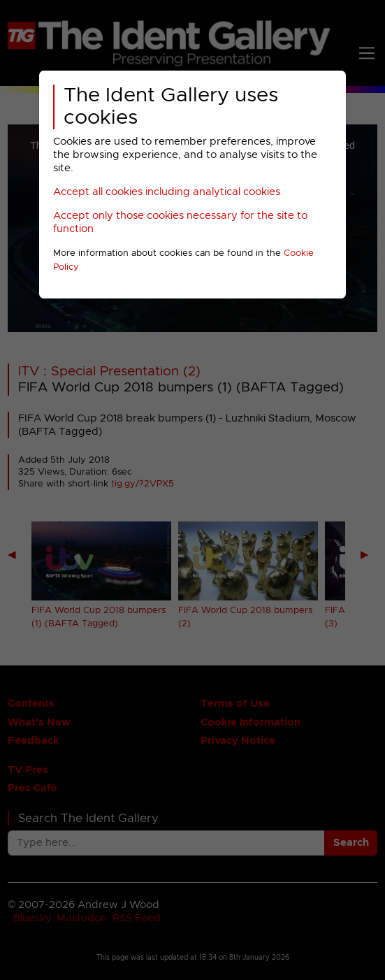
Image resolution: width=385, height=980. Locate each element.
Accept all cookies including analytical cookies (167, 192)
